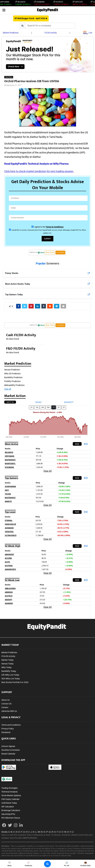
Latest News (9, 77)
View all (8, 389)
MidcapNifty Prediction (14, 385)
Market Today (7, 660)
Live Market (60, 252)
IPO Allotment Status (11, 818)
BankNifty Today (9, 671)
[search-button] (47, 864)
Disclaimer (6, 732)
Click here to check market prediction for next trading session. (39, 171)
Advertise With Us (9, 711)
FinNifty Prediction (12, 381)
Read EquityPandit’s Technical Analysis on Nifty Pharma (36, 164)
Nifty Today (6, 667)
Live (88, 33)
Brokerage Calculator (11, 810)
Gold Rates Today (9, 803)
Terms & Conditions (55, 227)
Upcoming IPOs (8, 814)
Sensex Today (7, 664)
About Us (5, 700)
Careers (5, 707)
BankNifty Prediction (13, 377)
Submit (47, 239)
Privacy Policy (8, 729)
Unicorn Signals (8, 746)
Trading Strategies (9, 788)
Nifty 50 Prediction (12, 374)
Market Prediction (11, 33)
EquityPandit (47, 10)
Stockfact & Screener (11, 750)
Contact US (6, 704)
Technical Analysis (9, 792)
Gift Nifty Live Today (10, 675)
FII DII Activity (51, 33)
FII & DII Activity (8, 656)
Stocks (4, 832)
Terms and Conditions (11, 725)
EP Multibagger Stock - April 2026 (31, 18)
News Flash (50, 252)
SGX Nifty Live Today (11, 679)
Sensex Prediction (12, 370)
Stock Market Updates (11, 795)
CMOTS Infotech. (30, 838)
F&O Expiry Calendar (10, 799)
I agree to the (49, 227)
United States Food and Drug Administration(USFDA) (44, 148)
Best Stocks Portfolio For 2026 (15, 682)
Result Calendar (8, 754)
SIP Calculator (8, 807)
